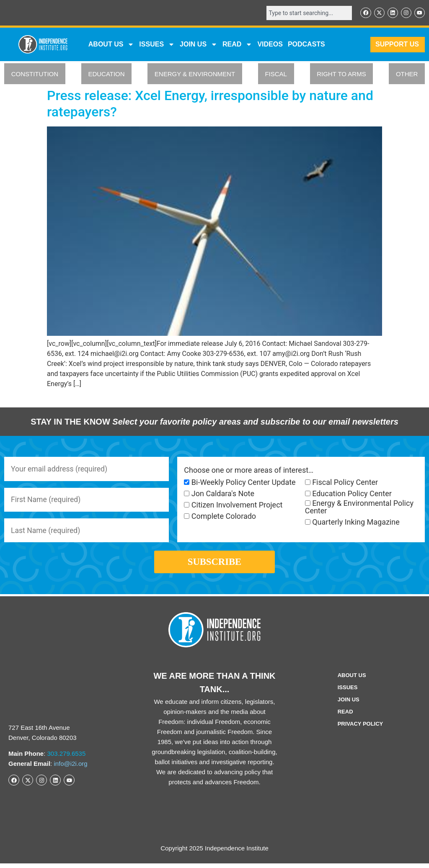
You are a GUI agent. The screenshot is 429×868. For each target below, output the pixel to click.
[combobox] (308, 13)
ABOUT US (111, 45)
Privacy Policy (361, 728)
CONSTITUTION (35, 74)
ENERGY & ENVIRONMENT (195, 74)
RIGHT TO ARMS (341, 74)
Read (345, 716)
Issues (157, 45)
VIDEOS (270, 45)
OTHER (407, 74)
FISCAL (276, 74)
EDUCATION (106, 74)
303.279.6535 (67, 758)
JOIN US (199, 45)
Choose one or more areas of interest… (249, 470)
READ (237, 45)
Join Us (349, 704)
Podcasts (306, 45)
